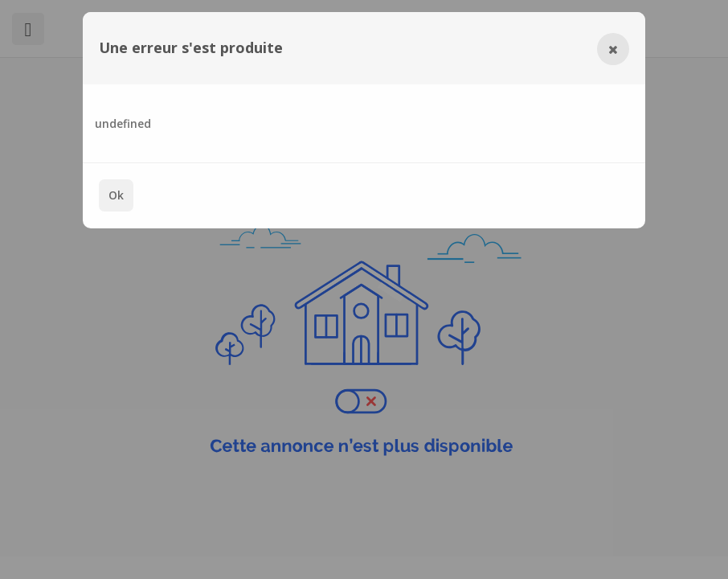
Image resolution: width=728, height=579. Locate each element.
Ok (116, 195)
